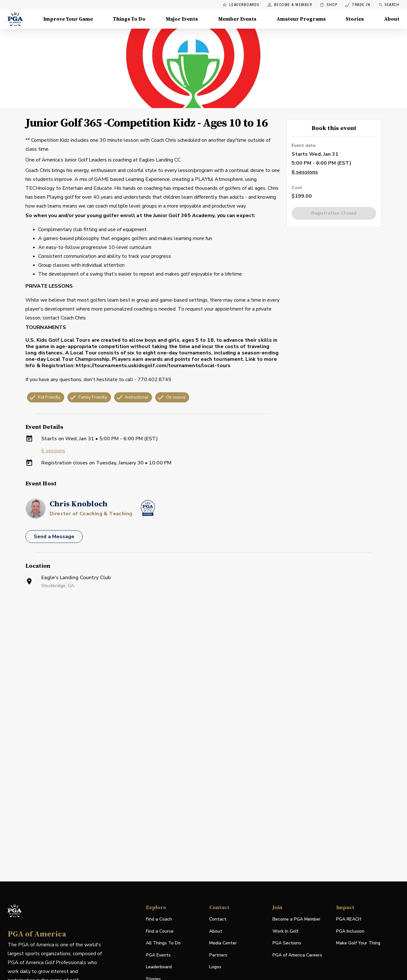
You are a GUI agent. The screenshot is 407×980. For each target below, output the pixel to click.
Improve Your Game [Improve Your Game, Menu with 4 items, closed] (68, 19)
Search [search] (389, 5)
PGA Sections (287, 943)
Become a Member (290, 5)
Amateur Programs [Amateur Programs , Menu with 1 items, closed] (301, 19)
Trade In (358, 5)
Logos (215, 967)
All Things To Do (163, 943)
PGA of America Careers (297, 955)
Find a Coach (159, 919)
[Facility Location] (203, 670)
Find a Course (160, 931)
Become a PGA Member (297, 919)
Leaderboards (241, 5)
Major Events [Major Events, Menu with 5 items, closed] (182, 19)
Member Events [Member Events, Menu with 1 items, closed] (237, 19)
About (216, 931)
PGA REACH (349, 919)
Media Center (223, 943)
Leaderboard (159, 967)
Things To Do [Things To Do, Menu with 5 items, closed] (129, 19)
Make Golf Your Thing (358, 943)
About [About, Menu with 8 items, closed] (392, 19)
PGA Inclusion (350, 931)
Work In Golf (285, 931)
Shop (329, 5)
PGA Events (158, 955)
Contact (218, 919)
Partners (218, 955)
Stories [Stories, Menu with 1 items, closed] (355, 19)
